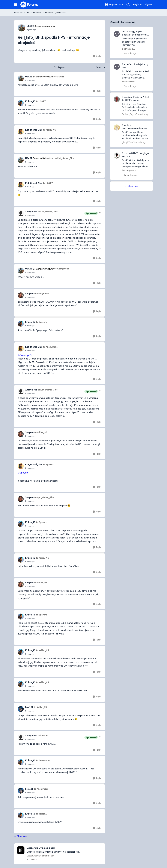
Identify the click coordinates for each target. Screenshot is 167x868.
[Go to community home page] (30, 4)
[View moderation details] (100, 213)
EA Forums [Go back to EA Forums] (18, 13)
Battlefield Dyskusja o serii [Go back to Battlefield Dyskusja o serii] (56, 13)
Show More (21, 836)
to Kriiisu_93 (49, 130)
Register (137, 4)
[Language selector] (114, 4)
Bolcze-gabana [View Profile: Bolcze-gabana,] (129, 170)
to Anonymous (62, 269)
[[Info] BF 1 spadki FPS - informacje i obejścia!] (41, 30)
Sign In (148, 4)
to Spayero (41, 322)
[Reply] (97, 56)
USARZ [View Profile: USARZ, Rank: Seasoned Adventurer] (30, 26)
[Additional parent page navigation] (28, 13)
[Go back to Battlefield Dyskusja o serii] (53, 848)
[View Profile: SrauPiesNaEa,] (117, 67)
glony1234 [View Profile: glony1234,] (127, 142)
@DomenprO (25, 355)
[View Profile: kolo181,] (21, 709)
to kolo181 (43, 736)
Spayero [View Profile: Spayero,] (29, 294)
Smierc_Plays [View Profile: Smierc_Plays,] (128, 114)
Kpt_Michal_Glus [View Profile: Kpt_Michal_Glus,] (34, 130)
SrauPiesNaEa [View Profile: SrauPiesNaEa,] (129, 81)
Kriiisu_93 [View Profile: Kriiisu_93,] (30, 101)
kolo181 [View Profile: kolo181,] (29, 707)
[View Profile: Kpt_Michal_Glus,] (21, 132)
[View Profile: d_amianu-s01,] (117, 34)
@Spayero (23, 473)
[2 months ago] (129, 54)
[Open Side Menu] (16, 4)
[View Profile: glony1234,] (117, 127)
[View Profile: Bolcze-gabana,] (117, 155)
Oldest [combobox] (101, 68)
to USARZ (59, 77)
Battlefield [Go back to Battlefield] (37, 13)
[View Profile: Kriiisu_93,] (21, 103)
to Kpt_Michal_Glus (64, 158)
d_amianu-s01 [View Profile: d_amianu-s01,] (129, 49)
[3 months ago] (142, 114)
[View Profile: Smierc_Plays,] (117, 99)
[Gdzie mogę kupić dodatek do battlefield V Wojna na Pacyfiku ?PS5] (136, 42)
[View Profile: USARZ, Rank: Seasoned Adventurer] (21, 28)
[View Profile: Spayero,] (21, 295)
